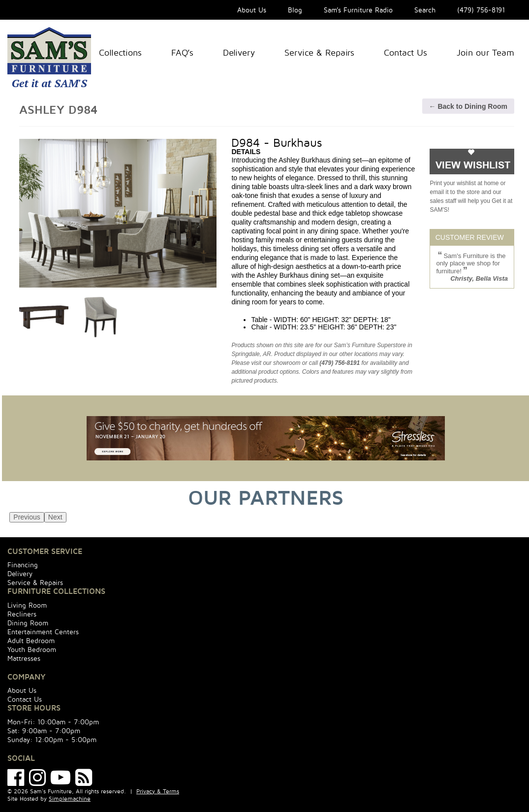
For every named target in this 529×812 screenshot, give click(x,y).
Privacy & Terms (158, 791)
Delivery (239, 52)
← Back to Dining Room (468, 106)
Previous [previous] (27, 517)
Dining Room (28, 623)
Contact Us (405, 52)
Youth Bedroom (32, 649)
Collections (120, 52)
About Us (252, 10)
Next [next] (55, 517)
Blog (295, 10)
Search (425, 10)
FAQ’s (182, 52)
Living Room (27, 605)
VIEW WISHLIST (473, 165)
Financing (23, 565)
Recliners (22, 614)
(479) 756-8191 (481, 10)
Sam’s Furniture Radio (358, 10)
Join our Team (485, 52)
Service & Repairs (319, 52)
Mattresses (24, 658)
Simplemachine (70, 798)
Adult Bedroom (31, 640)
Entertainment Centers (43, 632)
